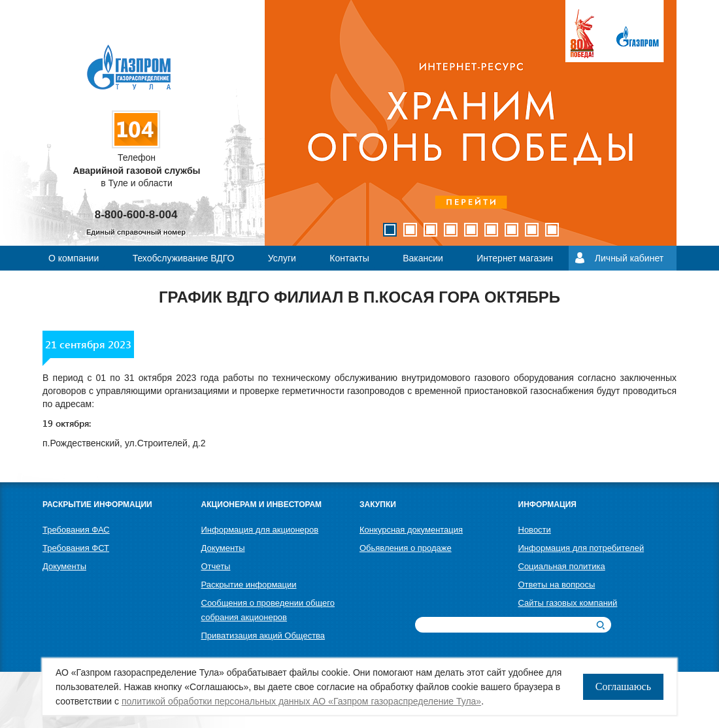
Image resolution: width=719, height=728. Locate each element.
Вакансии (423, 258)
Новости (535, 530)
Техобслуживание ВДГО (184, 258)
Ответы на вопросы (557, 585)
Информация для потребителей (581, 548)
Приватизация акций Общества (263, 636)
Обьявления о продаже (406, 548)
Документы (64, 566)
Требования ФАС (76, 530)
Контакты (349, 258)
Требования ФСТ (76, 548)
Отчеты (216, 566)
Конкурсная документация (411, 530)
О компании (74, 258)
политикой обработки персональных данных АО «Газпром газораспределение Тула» (301, 701)
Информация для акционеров (260, 530)
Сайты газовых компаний (568, 603)
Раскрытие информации (249, 585)
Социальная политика (562, 566)
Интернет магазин (515, 258)
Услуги (282, 258)
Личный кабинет (629, 258)
